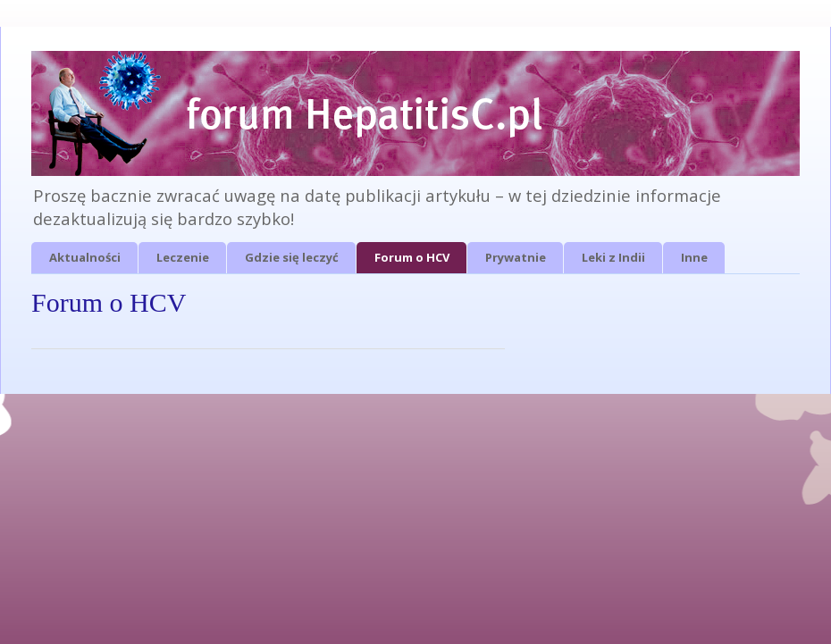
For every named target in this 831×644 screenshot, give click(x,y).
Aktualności (85, 257)
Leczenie (183, 257)
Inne (694, 257)
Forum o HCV (412, 257)
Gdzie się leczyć (292, 257)
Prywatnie (516, 257)
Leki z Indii (613, 257)
